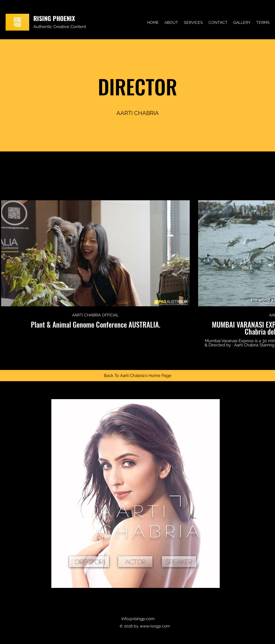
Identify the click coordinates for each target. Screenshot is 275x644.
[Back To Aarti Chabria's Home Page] (137, 376)
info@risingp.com (138, 619)
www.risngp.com (155, 626)
